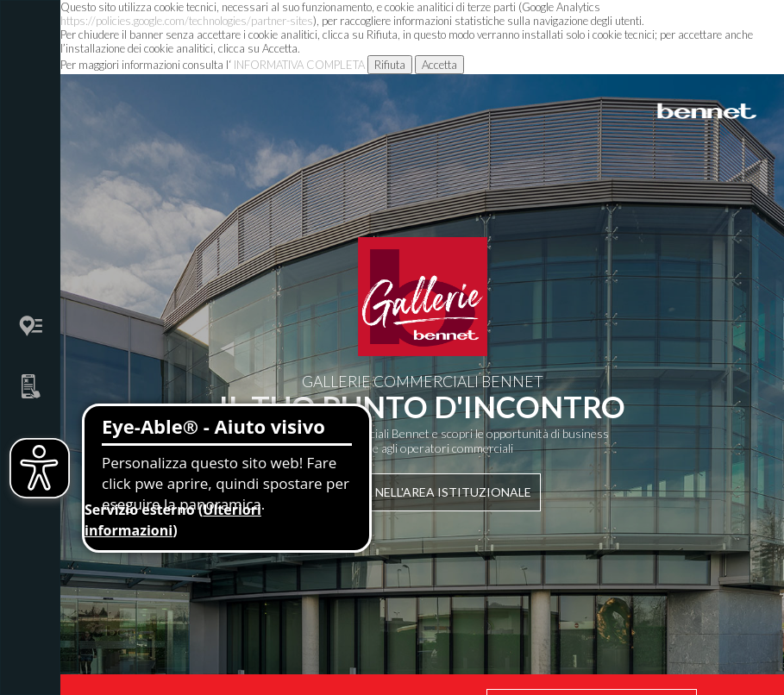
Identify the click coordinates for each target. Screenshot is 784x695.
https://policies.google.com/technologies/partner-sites (187, 21)
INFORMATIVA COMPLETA (299, 65)
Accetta (439, 65)
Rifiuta (390, 65)
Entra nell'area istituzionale (422, 492)
